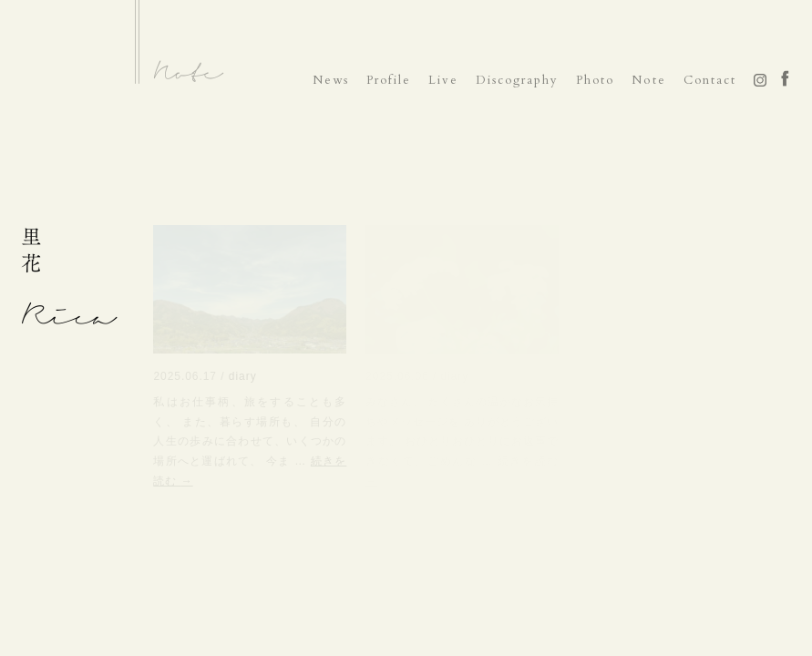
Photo (595, 80)
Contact (710, 80)
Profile (389, 80)
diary (243, 376)
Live (443, 80)
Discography (517, 80)
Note (648, 80)
